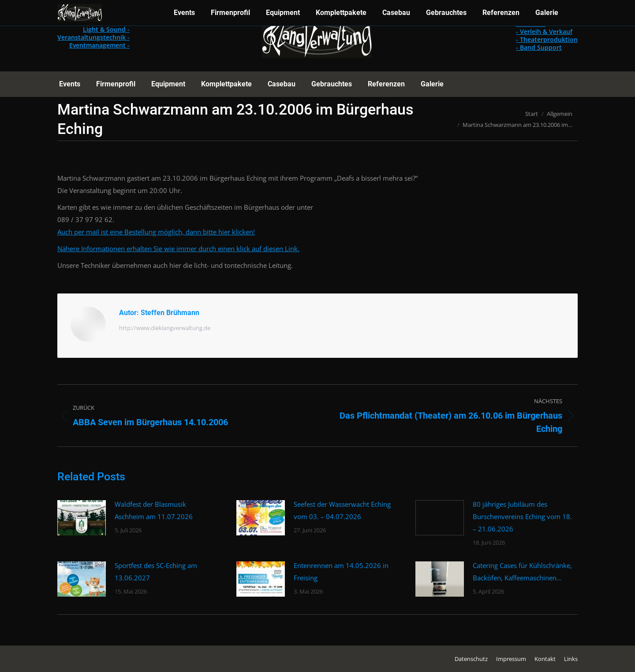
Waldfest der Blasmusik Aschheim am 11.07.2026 (154, 510)
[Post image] (82, 518)
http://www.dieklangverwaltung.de (165, 328)
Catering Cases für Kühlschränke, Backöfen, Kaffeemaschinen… (522, 572)
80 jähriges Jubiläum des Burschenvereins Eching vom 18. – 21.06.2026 (522, 516)
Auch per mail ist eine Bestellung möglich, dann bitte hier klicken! (156, 232)
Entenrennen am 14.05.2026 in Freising (341, 572)
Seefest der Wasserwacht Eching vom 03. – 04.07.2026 (342, 510)
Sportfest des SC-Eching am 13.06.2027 (156, 572)
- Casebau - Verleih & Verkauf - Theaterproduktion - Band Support (547, 35)
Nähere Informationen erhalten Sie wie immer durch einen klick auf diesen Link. (178, 249)
